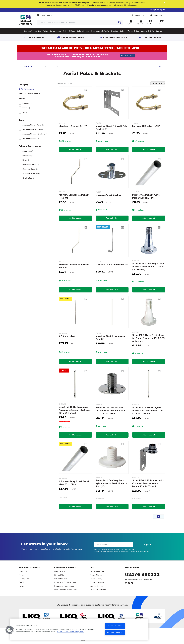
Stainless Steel (30, 169)
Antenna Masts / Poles (33, 125)
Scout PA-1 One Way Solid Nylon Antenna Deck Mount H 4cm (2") (111, 483)
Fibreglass (28, 156)
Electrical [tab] (28, 31)
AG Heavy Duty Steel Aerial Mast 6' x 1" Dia (74, 483)
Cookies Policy (96, 579)
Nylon (26, 160)
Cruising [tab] (114, 31)
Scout (26, 108)
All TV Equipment (27, 89)
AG (25, 112)
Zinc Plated (28, 178)
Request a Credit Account (65, 582)
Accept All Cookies (115, 626)
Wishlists (151, 22)
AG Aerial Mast (67, 336)
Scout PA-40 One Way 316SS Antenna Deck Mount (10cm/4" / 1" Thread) (149, 266)
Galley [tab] (123, 31)
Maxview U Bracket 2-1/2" (73, 126)
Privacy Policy (129, 551)
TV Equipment (39, 67)
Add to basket (75, 149)
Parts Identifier (60, 579)
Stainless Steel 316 (32, 174)
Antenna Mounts (31, 138)
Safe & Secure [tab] (83, 31)
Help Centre (59, 571)
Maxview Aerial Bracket (108, 195)
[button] (10, 630)
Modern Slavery (96, 586)
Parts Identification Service (115, 37)
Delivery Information (98, 571)
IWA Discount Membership (66, 590)
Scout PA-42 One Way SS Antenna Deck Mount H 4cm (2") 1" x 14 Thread (111, 410)
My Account (131, 22)
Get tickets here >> (127, 56)
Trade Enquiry (44, 15)
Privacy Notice (130, 549)
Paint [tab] (45, 31)
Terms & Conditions (98, 590)
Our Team (23, 582)
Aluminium (28, 151)
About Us (23, 571)
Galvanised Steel (31, 165)
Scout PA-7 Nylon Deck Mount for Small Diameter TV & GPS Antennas (148, 338)
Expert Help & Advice (152, 37)
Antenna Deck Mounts (33, 129)
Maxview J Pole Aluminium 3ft (112, 265)
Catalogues (24, 579)
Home (21, 67)
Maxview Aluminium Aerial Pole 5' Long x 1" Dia (146, 196)
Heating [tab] (37, 31)
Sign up (147, 545)
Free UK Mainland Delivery (73, 37)
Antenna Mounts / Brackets (35, 134)
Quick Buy (141, 22)
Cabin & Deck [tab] (69, 31)
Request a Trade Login (64, 586)
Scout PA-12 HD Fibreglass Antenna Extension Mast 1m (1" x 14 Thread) (147, 410)
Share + (162, 67)
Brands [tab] (159, 31)
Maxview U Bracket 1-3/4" (146, 126)
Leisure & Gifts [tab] (148, 31)
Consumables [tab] (55, 31)
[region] (79, 629)
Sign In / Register (159, 10)
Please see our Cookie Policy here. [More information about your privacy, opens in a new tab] (70, 632)
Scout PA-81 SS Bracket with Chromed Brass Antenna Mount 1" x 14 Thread (148, 483)
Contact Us (59, 575)
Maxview (27, 103)
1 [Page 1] (158, 517)
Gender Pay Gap (97, 582)
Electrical (29, 67)
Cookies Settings (115, 633)
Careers (22, 575)
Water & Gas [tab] (133, 31)
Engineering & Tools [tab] (100, 31)
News (21, 586)
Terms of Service (140, 551)
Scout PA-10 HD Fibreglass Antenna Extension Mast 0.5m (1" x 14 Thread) (75, 410)
